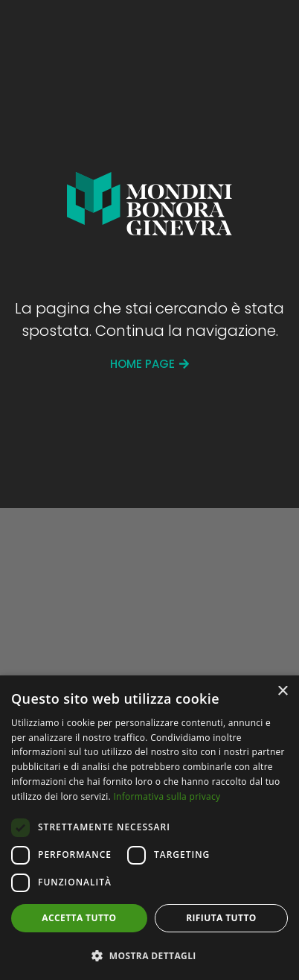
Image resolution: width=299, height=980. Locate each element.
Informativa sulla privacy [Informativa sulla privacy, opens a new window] (167, 796)
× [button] (282, 691)
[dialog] (149, 828)
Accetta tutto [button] (79, 918)
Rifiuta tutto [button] (221, 918)
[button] (149, 955)
